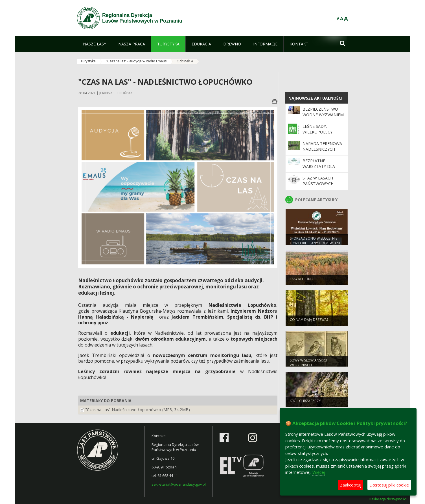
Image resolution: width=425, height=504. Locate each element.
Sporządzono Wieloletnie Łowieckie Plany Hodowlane (315, 244)
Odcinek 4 (185, 61)
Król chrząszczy (305, 404)
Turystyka (88, 61)
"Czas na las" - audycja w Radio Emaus (136, 61)
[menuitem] (95, 44)
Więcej (319, 472)
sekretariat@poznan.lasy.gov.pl (179, 484)
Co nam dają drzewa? (309, 322)
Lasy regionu (302, 282)
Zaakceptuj (351, 485)
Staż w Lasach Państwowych (318, 181)
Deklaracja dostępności (388, 499)
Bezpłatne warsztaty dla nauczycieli (319, 166)
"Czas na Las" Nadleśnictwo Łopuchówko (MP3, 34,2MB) (138, 410)
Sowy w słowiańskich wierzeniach (309, 365)
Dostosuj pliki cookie (389, 485)
